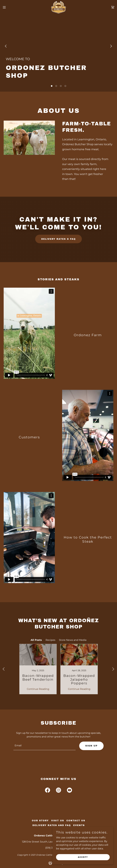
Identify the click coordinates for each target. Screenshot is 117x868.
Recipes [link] (50, 640)
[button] (10, 7)
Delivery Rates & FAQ (58, 239)
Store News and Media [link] (73, 640)
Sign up (91, 746)
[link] (58, 7)
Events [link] (79, 825)
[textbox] (44, 746)
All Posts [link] (36, 640)
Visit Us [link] (58, 821)
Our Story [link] (40, 821)
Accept (83, 857)
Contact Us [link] (76, 821)
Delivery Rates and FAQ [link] (52, 825)
